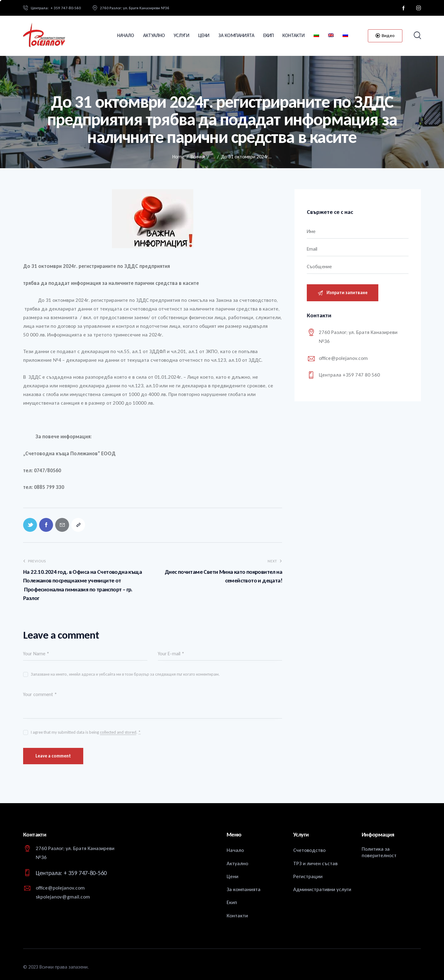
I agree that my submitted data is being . (86, 732)
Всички (198, 157)
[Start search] (417, 36)
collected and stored (118, 733)
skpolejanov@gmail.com (63, 897)
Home (178, 157)
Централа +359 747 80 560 (349, 375)
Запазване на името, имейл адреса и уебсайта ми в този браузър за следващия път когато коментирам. (125, 674)
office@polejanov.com (343, 358)
